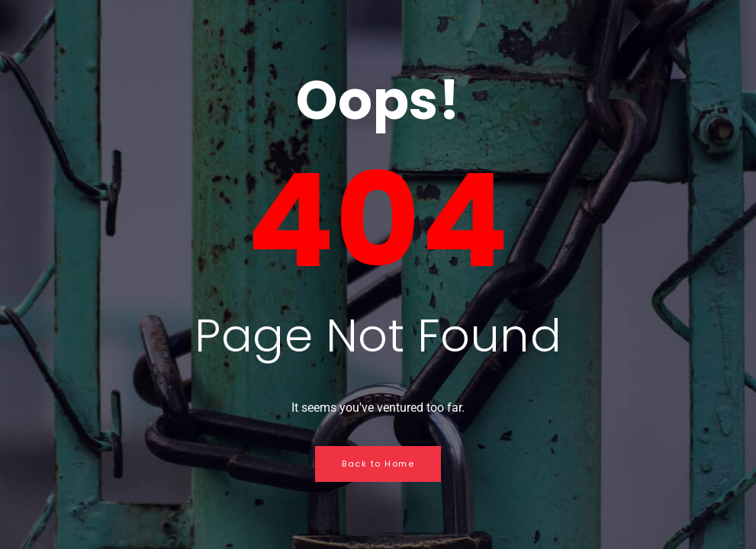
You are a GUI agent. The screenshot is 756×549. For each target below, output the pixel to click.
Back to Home (378, 464)
